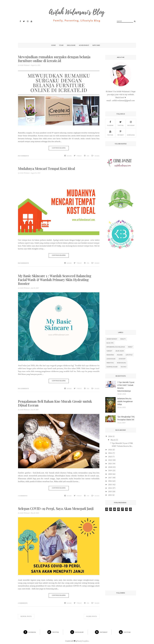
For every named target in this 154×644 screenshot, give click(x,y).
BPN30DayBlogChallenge (116, 347)
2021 (110, 464)
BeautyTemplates (83, 641)
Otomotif (122, 359)
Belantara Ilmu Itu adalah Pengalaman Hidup (125, 401)
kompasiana (131, 133)
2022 (110, 460)
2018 (110, 474)
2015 (110, 485)
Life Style (129, 355)
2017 (110, 478)
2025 (110, 450)
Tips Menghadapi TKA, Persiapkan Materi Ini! (126, 418)
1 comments (23, 496)
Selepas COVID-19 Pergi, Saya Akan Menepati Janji (56, 509)
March (113, 440)
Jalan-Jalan (120, 351)
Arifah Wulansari (25, 65)
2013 (110, 492)
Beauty (123, 339)
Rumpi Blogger (112, 367)
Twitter (120, 123)
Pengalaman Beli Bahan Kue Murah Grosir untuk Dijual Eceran (55, 403)
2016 (110, 481)
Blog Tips (110, 343)
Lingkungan (111, 359)
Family (130, 347)
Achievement (84, 45)
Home (53, 45)
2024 (110, 453)
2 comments (23, 603)
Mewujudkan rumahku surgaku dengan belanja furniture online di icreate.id (54, 59)
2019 (110, 471)
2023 (110, 457)
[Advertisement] (76, 30)
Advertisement (112, 339)
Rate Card (96, 45)
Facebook (110, 123)
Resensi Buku (122, 363)
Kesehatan (110, 355)
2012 (110, 495)
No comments (23, 156)
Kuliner (120, 355)
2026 (110, 436)
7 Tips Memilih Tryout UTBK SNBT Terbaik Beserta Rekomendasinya (126, 387)
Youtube (110, 133)
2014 (110, 488)
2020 (110, 467)
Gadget (109, 351)
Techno (123, 367)
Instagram (131, 123)
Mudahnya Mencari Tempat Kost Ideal (47, 168)
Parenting (110, 363)
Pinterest (121, 133)
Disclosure (71, 45)
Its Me (61, 45)
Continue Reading (59, 148)
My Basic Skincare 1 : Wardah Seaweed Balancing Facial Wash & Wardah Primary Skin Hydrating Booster (55, 280)
